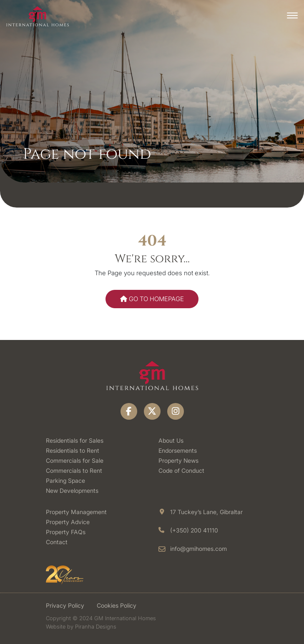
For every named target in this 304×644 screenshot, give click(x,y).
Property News (178, 460)
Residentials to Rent (73, 450)
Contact (57, 542)
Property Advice (68, 522)
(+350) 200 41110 (194, 530)
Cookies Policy (117, 605)
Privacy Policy (65, 605)
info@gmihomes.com (198, 549)
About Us (171, 440)
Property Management (76, 512)
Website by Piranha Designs (81, 626)
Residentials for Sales (75, 440)
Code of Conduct (181, 470)
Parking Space (65, 480)
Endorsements (178, 450)
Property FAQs (66, 532)
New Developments (72, 491)
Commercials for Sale (75, 460)
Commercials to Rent (74, 470)
